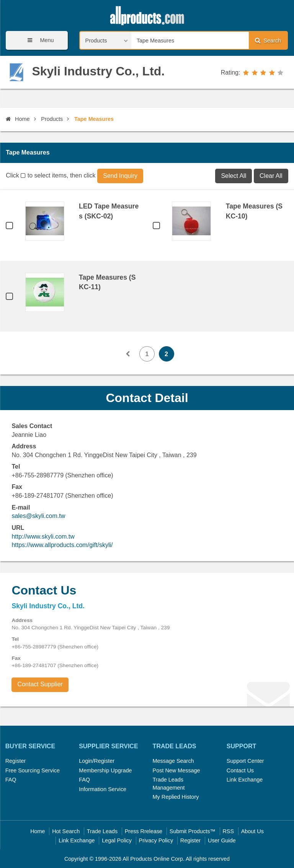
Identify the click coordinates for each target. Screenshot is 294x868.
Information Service (103, 789)
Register (16, 761)
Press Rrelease (144, 831)
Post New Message (176, 770)
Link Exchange (245, 780)
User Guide (222, 840)
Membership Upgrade (105, 770)
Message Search (173, 761)
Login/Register (97, 761)
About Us (252, 831)
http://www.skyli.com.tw (43, 537)
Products (52, 119)
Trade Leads (102, 831)
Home (18, 119)
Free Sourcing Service (33, 770)
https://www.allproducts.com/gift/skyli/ (62, 545)
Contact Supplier (40, 684)
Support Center (245, 761)
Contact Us (240, 770)
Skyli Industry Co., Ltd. (98, 71)
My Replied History (176, 797)
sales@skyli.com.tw (38, 516)
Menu (38, 40)
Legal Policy (117, 840)
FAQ (11, 780)
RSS (228, 831)
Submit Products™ (193, 831)
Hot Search (66, 831)
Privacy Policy (156, 840)
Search (268, 40)
